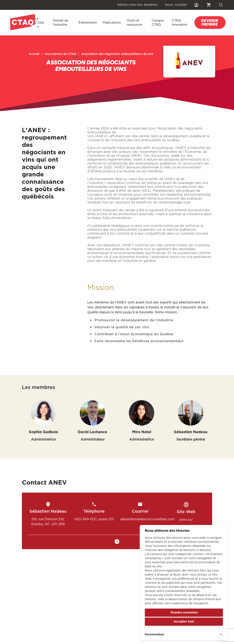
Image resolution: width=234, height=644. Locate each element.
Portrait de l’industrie (61, 22)
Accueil (34, 54)
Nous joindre (176, 5)
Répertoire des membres (138, 5)
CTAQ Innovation (179, 22)
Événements (88, 22)
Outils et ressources (135, 22)
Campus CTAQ (158, 22)
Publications (112, 22)
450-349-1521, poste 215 (94, 519)
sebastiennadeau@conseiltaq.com (147, 519)
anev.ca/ (186, 520)
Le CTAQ (39, 21)
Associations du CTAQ (60, 54)
